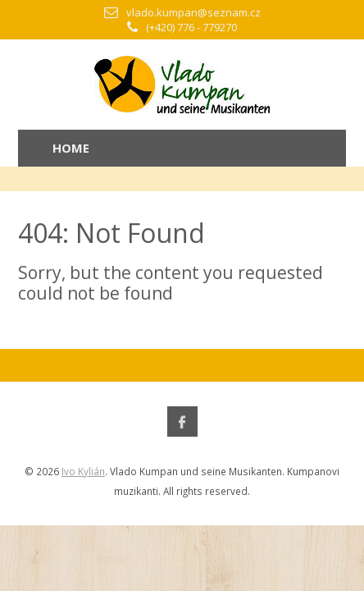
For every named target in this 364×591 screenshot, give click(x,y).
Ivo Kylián (83, 471)
